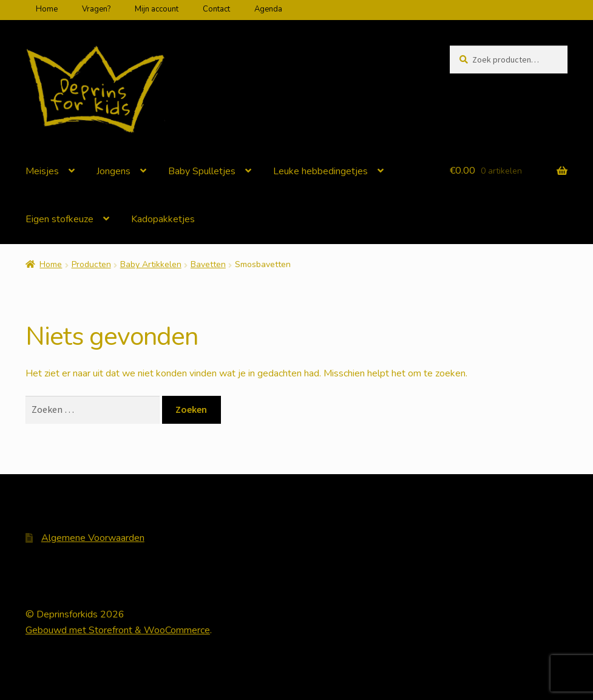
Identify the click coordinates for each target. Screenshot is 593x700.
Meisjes (42, 171)
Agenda (268, 9)
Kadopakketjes (163, 219)
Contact (216, 9)
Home (47, 9)
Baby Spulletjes (202, 171)
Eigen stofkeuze (59, 219)
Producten (91, 264)
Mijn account (157, 9)
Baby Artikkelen (151, 264)
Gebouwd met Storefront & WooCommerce (118, 630)
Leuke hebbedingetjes (320, 171)
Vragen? (96, 9)
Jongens (114, 171)
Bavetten (208, 264)
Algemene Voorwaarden (93, 538)
